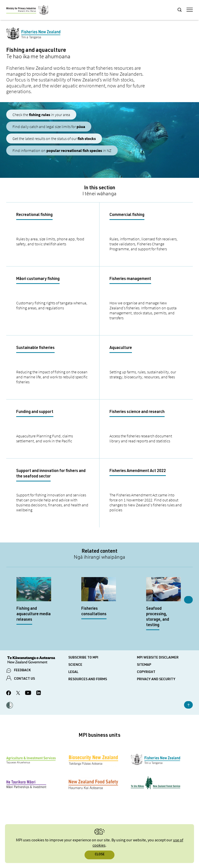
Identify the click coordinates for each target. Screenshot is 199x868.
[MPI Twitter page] (18, 694)
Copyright (146, 672)
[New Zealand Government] (37, 661)
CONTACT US (24, 679)
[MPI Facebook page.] (9, 694)
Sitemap (144, 665)
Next (188, 600)
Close (100, 855)
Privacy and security (156, 679)
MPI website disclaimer (158, 658)
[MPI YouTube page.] (28, 694)
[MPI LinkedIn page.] (39, 694)
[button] (10, 706)
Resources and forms (88, 679)
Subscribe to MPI (83, 658)
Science (75, 665)
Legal (73, 672)
